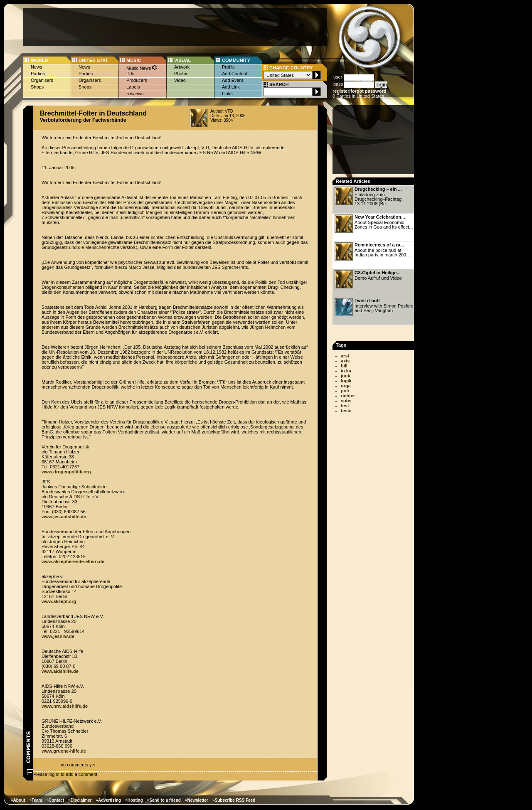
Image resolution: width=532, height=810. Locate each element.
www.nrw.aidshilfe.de (65, 706)
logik (346, 381)
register (341, 91)
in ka (346, 371)
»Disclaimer (80, 800)
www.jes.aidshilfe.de (64, 517)
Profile (228, 67)
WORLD (39, 60)
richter (348, 396)
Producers (137, 80)
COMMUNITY (236, 60)
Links (227, 94)
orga (346, 386)
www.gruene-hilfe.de (64, 751)
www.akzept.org (59, 601)
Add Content (235, 74)
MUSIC (134, 60)
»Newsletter (197, 800)
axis (345, 361)
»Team (36, 800)
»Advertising (108, 800)
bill (344, 366)
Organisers (42, 80)
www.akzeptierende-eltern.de (73, 561)
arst (345, 356)
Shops (37, 87)
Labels (133, 87)
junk (346, 376)
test (345, 406)
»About (18, 800)
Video (180, 80)
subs (346, 401)
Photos (181, 74)
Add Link (231, 87)
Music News (142, 68)
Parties (38, 74)
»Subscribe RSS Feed (234, 800)
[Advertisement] (175, 27)
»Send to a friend (164, 800)
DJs (130, 74)
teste (346, 411)
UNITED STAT (93, 60)
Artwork (182, 67)
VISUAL (182, 60)
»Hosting (134, 800)
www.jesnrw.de (58, 636)
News (37, 67)
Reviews (135, 94)
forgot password (368, 91)
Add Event (233, 80)
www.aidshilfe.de (60, 671)
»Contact (55, 800)
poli (345, 391)
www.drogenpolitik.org (66, 472)
